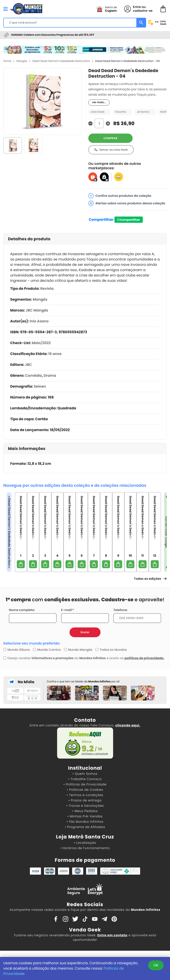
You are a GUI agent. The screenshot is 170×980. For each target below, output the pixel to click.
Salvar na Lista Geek (114, 150)
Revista (47, 289)
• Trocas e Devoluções (85, 806)
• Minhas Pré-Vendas (85, 816)
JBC (29, 365)
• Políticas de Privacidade (85, 784)
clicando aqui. (128, 725)
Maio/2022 (41, 343)
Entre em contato (112, 935)
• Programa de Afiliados (85, 827)
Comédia (34, 376)
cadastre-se (143, 11)
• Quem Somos (85, 774)
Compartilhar (101, 220)
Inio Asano (39, 321)
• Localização (85, 843)
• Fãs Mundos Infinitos (85, 822)
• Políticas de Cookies (85, 790)
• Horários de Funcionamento (85, 848)
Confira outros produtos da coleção (120, 196)
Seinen (40, 386)
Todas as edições (150, 579)
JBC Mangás (37, 310)
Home (7, 61)
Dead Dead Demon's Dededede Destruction (61, 61)
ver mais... (99, 102)
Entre (137, 7)
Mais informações (27, 449)
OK (156, 965)
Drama (50, 376)
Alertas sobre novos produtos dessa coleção (127, 203)
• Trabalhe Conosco (85, 779)
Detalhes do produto (29, 239)
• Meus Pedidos (85, 811)
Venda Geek (85, 930)
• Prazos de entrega (85, 800)
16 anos (55, 354)
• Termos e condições (85, 795)
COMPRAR (111, 138)
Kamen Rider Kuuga (167, 532)
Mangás (22, 61)
